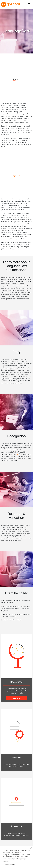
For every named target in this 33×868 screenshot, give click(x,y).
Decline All (12, 864)
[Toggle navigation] (29, 4)
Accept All (6, 864)
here (18, 454)
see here (16, 698)
